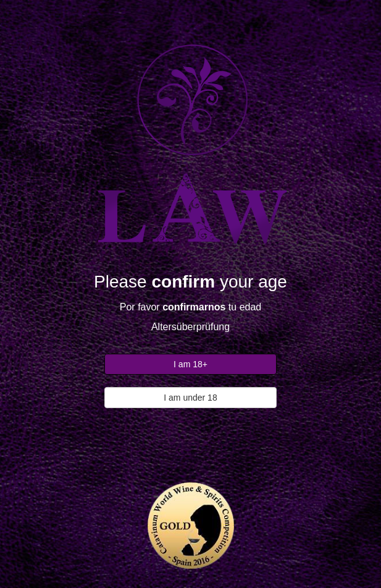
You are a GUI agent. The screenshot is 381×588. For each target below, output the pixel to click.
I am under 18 (190, 398)
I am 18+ (190, 364)
